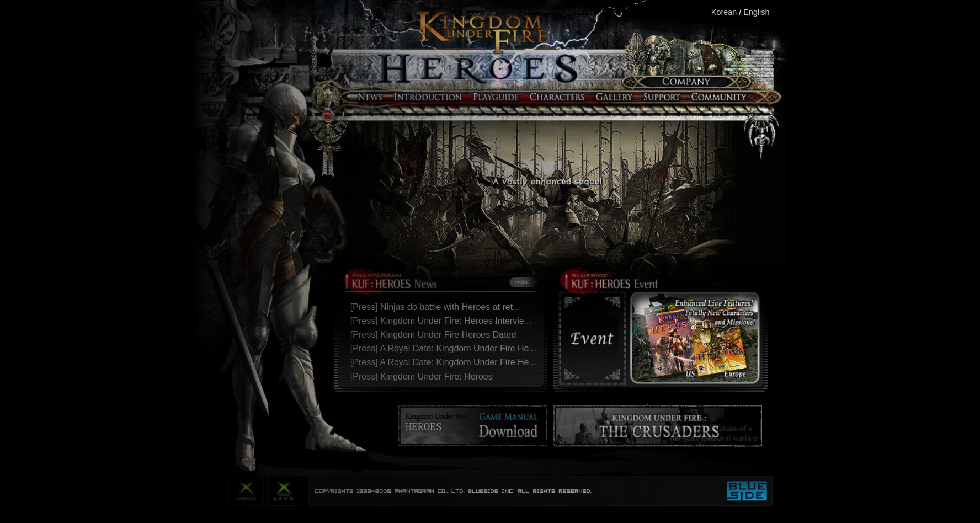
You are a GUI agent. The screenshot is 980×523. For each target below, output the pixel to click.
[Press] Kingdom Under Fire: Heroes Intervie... (443, 321)
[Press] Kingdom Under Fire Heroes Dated (436, 335)
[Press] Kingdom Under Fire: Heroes (424, 377)
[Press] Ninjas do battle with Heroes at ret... (438, 307)
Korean (724, 12)
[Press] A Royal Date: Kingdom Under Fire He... (446, 348)
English (756, 12)
